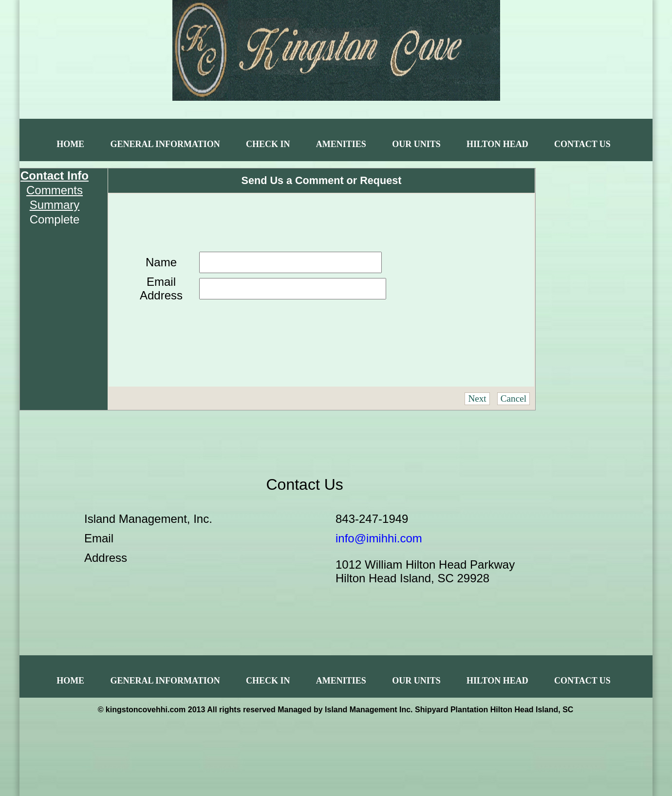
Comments (55, 190)
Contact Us (582, 144)
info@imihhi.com (379, 538)
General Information (165, 144)
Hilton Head (497, 144)
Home (70, 144)
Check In (268, 144)
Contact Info (55, 176)
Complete (55, 219)
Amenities (341, 144)
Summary (55, 205)
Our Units (416, 144)
